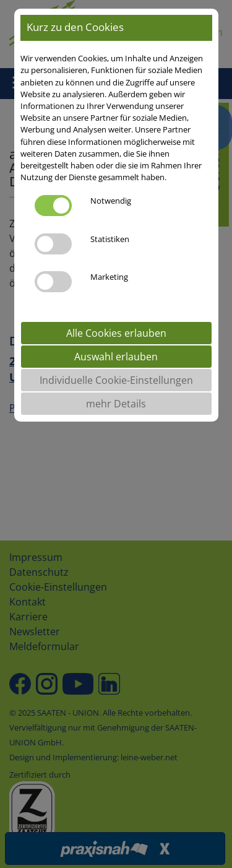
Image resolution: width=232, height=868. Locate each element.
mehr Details (116, 404)
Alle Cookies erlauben (116, 333)
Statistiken (110, 239)
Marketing (109, 277)
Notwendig (111, 201)
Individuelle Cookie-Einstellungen (116, 380)
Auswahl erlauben (116, 357)
